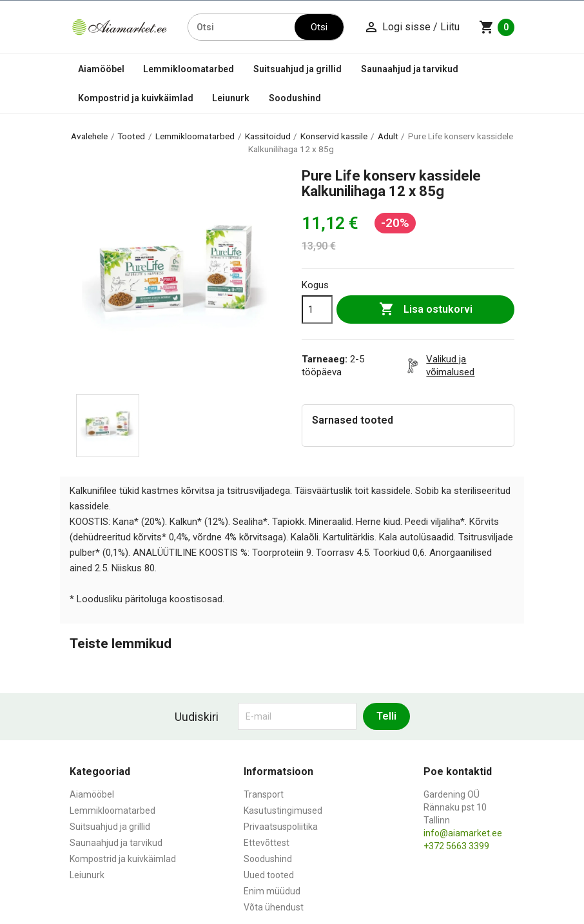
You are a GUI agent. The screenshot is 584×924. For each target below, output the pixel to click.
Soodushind (295, 98)
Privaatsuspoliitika (281, 827)
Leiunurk (231, 98)
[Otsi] (242, 27)
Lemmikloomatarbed (189, 69)
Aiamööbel (101, 69)
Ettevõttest (267, 843)
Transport (264, 794)
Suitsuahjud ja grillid (297, 69)
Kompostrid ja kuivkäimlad (136, 98)
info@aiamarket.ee (463, 833)
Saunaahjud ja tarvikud (410, 69)
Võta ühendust (274, 907)
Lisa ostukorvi (426, 310)
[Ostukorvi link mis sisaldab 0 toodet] (497, 27)
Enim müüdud (272, 891)
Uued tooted (269, 875)
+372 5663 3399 (456, 846)
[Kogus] (317, 310)
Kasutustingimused (283, 811)
